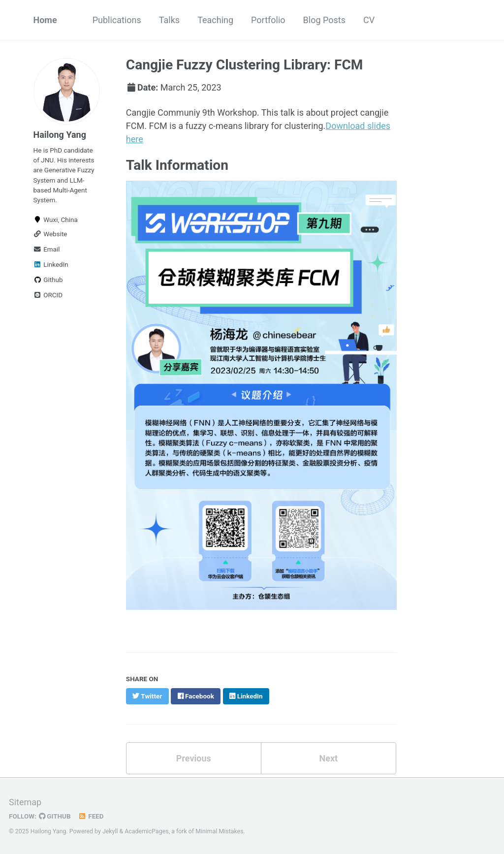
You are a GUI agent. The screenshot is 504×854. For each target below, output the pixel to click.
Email (47, 249)
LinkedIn (51, 264)
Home (45, 20)
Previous (194, 758)
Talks (169, 20)
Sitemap (25, 802)
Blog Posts (324, 20)
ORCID (48, 295)
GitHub (55, 816)
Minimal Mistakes (219, 831)
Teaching (215, 20)
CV (369, 20)
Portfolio (268, 20)
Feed (91, 816)
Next (328, 758)
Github (48, 280)
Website (50, 234)
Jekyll (110, 831)
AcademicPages (146, 831)
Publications (117, 20)
